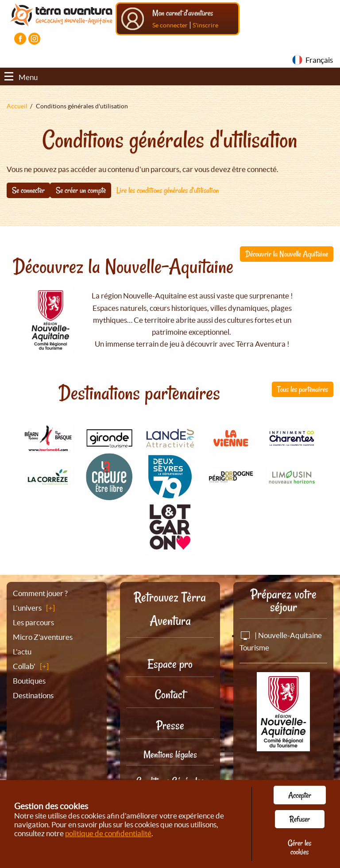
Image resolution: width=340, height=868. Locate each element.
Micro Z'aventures (43, 637)
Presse (170, 725)
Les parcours (33, 622)
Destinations (33, 695)
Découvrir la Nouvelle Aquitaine (287, 254)
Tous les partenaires (303, 389)
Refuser (300, 819)
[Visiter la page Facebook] (20, 39)
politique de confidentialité (108, 833)
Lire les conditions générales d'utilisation (168, 190)
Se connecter (170, 25)
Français (319, 60)
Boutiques (29, 681)
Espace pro (170, 664)
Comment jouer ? (40, 593)
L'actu (22, 652)
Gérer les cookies (299, 847)
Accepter (300, 795)
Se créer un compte (81, 190)
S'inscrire (205, 25)
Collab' (24, 666)
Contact (170, 694)
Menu (21, 77)
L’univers (27, 608)
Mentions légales (170, 754)
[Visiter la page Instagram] (34, 39)
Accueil (17, 106)
